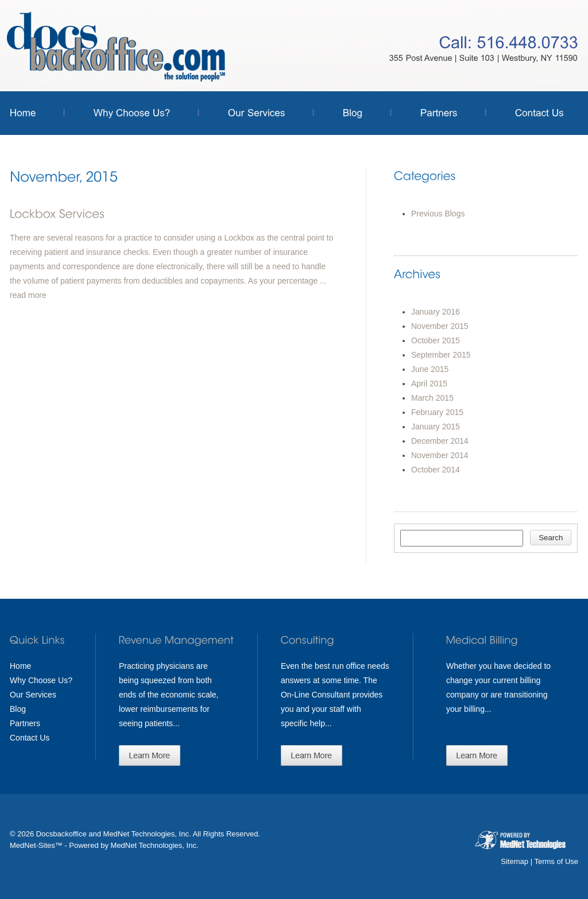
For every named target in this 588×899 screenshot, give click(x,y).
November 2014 (440, 455)
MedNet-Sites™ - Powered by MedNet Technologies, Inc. (104, 845)
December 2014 (440, 441)
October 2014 (436, 470)
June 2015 (430, 369)
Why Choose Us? (41, 680)
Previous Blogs (438, 214)
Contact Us (30, 738)
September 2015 (441, 355)
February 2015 (437, 412)
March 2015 (432, 398)
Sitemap (514, 861)
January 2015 (436, 427)
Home (20, 666)
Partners (25, 723)
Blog (18, 709)
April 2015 (429, 383)
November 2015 (440, 326)
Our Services (33, 695)
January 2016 (436, 312)
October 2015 (436, 340)
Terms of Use (556, 861)
